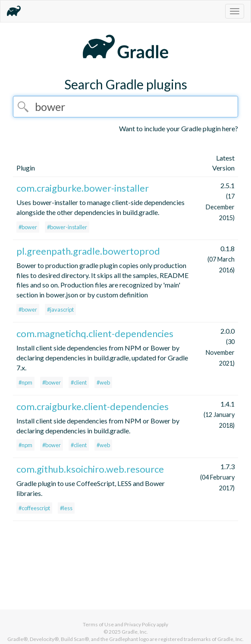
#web (103, 382)
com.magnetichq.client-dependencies (95, 333)
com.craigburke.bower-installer (83, 188)
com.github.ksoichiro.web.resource (90, 469)
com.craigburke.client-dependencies (93, 406)
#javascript (60, 309)
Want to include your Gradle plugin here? (179, 128)
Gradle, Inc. (135, 632)
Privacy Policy (140, 624)
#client (79, 382)
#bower (28, 227)
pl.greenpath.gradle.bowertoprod (88, 251)
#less (66, 508)
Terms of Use (98, 624)
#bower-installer (67, 227)
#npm (25, 382)
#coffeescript (34, 508)
